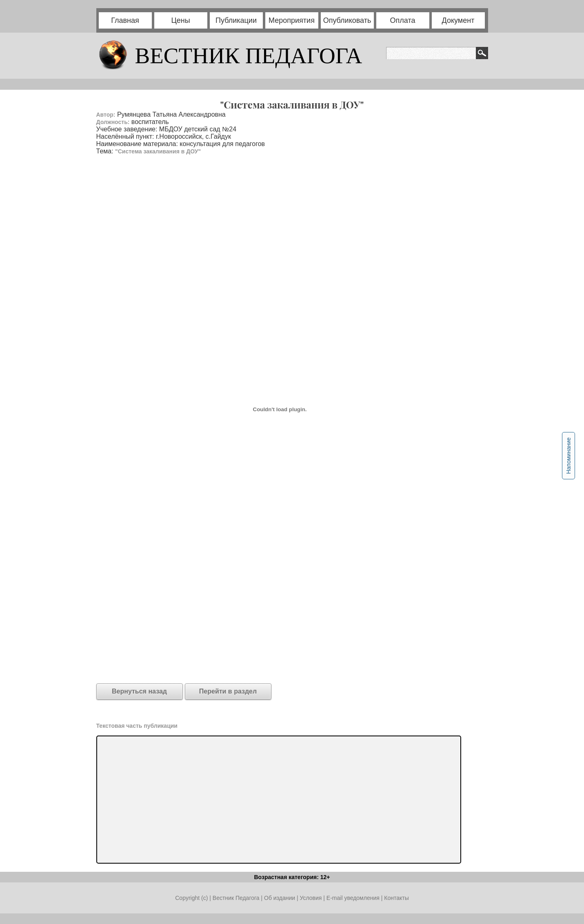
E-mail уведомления (353, 898)
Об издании (280, 898)
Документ (458, 20)
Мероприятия (292, 20)
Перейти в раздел (228, 691)
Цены (180, 20)
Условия (311, 898)
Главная (125, 20)
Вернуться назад (139, 691)
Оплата (403, 20)
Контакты (396, 898)
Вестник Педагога (237, 898)
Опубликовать (347, 20)
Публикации (236, 20)
